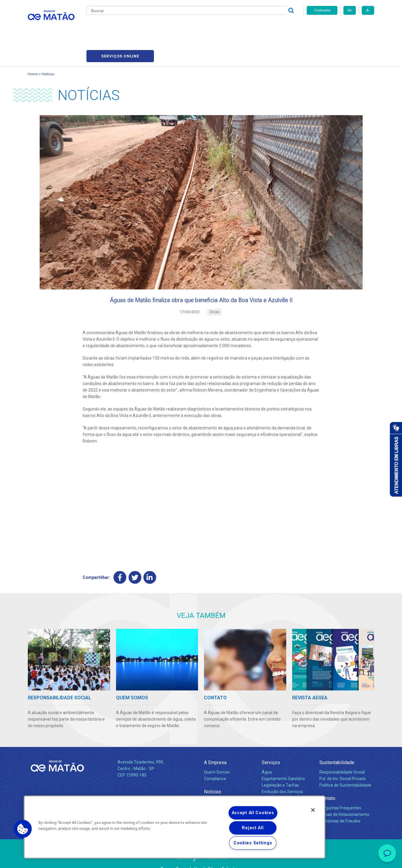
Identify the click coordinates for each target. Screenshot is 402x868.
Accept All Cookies (253, 813)
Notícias (48, 46)
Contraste (322, 10)
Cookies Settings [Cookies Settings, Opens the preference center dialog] (253, 843)
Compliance (215, 763)
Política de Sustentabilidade (345, 770)
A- (368, 10)
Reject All (253, 828)
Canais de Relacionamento (344, 799)
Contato (327, 783)
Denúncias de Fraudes (340, 806)
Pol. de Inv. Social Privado (343, 763)
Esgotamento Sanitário (283, 763)
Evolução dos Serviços (282, 776)
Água (267, 757)
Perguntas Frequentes (340, 793)
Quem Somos (217, 757)
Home (33, 46)
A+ (350, 10)
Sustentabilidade (337, 747)
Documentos (274, 782)
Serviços (271, 747)
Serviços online (340, 27)
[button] (23, 829)
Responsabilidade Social (342, 757)
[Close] (313, 810)
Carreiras (224, 27)
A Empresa (215, 747)
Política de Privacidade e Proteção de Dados (201, 859)
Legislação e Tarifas (280, 770)
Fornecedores (256, 27)
